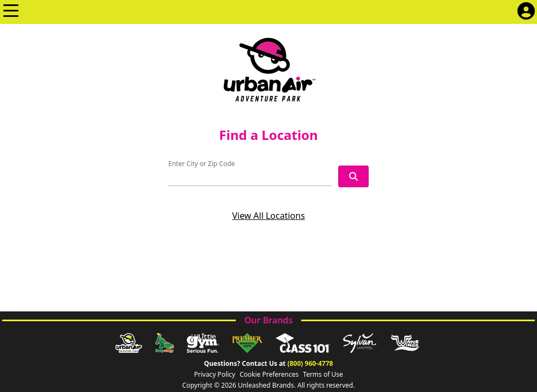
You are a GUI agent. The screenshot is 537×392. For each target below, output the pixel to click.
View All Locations (268, 216)
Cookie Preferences (269, 375)
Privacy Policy (215, 375)
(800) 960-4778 (310, 363)
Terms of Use (323, 375)
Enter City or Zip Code (202, 164)
